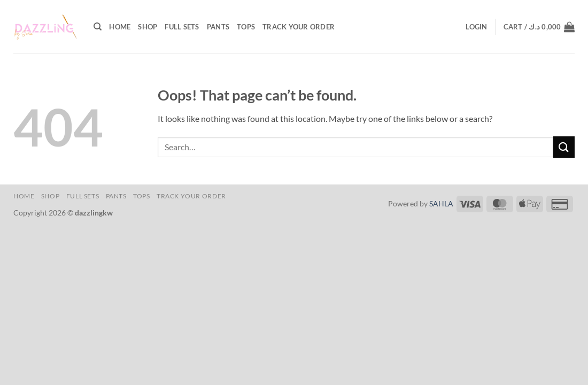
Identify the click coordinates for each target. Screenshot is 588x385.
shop (148, 27)
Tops (246, 27)
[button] (476, 27)
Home (120, 27)
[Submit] (564, 147)
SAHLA (441, 203)
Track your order (299, 27)
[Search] (98, 27)
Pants (218, 27)
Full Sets (182, 27)
